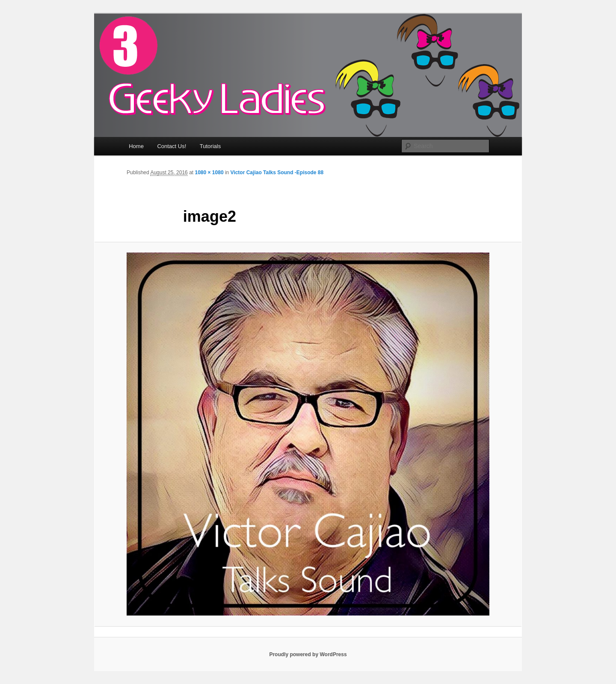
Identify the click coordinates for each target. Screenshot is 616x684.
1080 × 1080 (209, 172)
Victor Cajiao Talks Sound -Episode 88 (277, 172)
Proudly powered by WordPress (308, 654)
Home (136, 146)
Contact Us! (172, 146)
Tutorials (210, 146)
